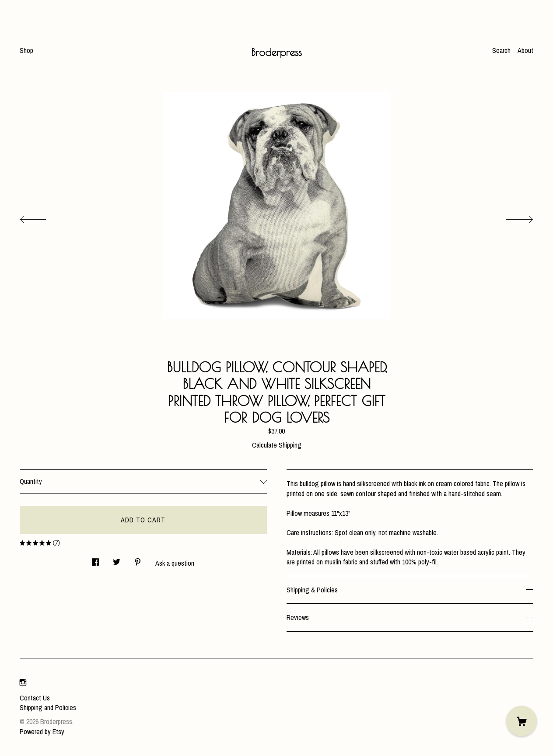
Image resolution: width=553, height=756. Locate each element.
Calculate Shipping (277, 445)
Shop (26, 50)
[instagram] (23, 683)
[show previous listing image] (42, 217)
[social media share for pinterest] (138, 560)
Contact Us (35, 698)
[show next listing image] (511, 217)
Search (501, 50)
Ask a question (175, 563)
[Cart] (521, 721)
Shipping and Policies (48, 707)
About (525, 50)
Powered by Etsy (42, 731)
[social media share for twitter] (117, 560)
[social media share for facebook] (95, 560)
